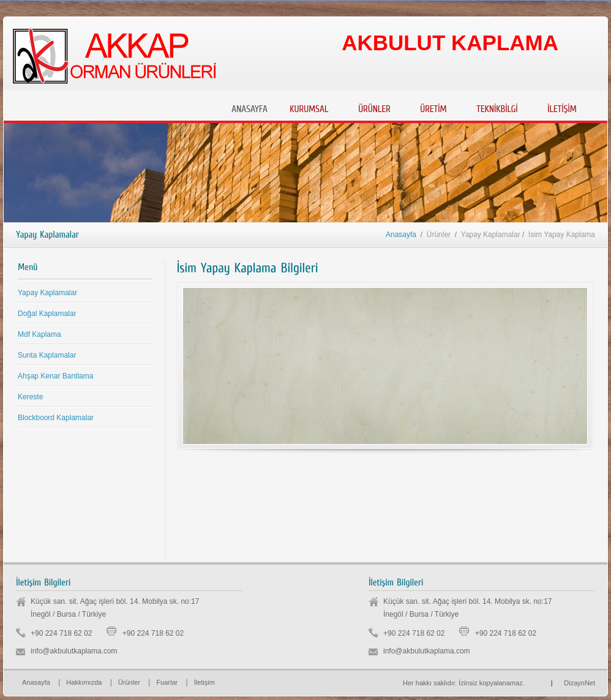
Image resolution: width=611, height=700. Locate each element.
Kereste (30, 397)
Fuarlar (167, 682)
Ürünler (129, 682)
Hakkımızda (84, 682)
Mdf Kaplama (39, 334)
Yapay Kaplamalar (47, 293)
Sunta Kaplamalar (47, 355)
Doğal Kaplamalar (47, 314)
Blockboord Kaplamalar (56, 418)
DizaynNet (573, 683)
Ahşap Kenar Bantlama (55, 376)
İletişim (204, 682)
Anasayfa (401, 235)
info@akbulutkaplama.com (74, 651)
